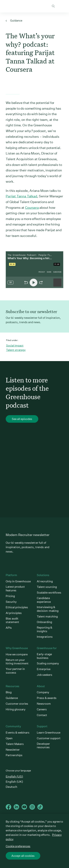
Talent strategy (16, 350)
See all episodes (22, 419)
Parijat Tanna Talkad (21, 196)
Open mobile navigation (60, 6)
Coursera (32, 208)
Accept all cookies (23, 856)
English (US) (14, 776)
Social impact (15, 346)
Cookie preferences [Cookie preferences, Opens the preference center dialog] (18, 846)
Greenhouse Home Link (7, 6)
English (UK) (14, 782)
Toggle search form (53, 6)
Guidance (14, 21)
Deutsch (11, 787)
